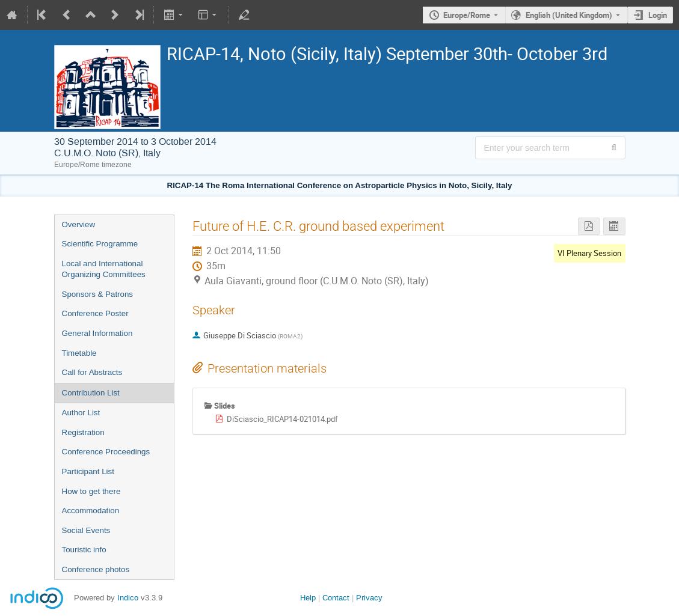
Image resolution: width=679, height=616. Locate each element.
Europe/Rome (467, 15)
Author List (81, 413)
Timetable (79, 353)
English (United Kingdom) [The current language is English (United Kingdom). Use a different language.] (569, 15)
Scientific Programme (100, 244)
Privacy (369, 598)
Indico (128, 598)
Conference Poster (95, 313)
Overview (79, 224)
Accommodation (91, 511)
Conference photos (96, 569)
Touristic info (84, 550)
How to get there (91, 491)
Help (308, 598)
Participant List (88, 471)
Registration (83, 432)
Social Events (86, 530)
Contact (336, 598)
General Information (97, 333)
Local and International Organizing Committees (104, 269)
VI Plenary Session (589, 253)
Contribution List (91, 393)
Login (658, 15)
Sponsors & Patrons (98, 294)
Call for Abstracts (92, 372)
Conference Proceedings (106, 452)
